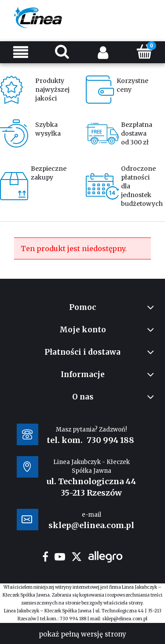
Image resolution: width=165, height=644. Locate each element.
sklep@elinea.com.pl (125, 619)
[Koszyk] (144, 51)
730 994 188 (110, 440)
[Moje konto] (103, 52)
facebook (45, 557)
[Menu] (21, 52)
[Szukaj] (62, 51)
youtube (60, 557)
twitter (77, 557)
